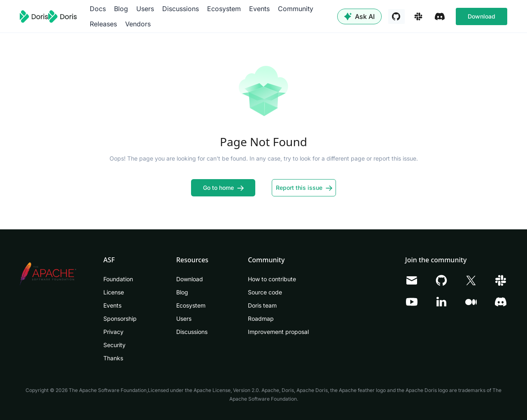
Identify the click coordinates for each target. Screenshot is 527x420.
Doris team (262, 305)
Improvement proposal (278, 332)
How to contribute (272, 279)
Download (482, 16)
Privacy (113, 332)
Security (114, 345)
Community (296, 9)
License (114, 292)
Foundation (118, 279)
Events (259, 9)
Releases (103, 24)
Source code (265, 292)
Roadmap (261, 318)
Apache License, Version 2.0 (226, 390)
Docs (98, 9)
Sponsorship (120, 318)
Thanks (113, 358)
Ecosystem (224, 9)
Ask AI (359, 16)
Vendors (138, 24)
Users (145, 9)
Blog (121, 9)
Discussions (181, 9)
